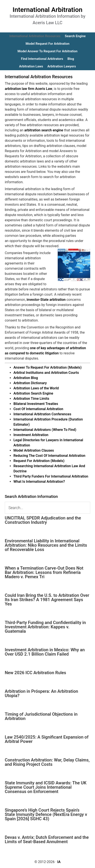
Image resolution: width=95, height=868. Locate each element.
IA (59, 862)
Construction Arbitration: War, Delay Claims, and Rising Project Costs (47, 762)
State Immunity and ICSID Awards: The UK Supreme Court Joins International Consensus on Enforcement (46, 787)
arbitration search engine (44, 130)
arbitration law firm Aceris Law (29, 89)
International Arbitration (47, 10)
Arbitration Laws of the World (36, 388)
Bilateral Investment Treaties (36, 404)
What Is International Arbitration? (39, 482)
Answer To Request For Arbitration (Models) (47, 367)
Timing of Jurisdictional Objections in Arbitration (41, 716)
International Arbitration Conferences (42, 414)
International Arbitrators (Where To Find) (45, 430)
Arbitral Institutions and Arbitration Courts (46, 373)
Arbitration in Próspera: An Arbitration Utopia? (41, 693)
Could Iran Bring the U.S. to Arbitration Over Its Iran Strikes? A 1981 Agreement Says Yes (47, 600)
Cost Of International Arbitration (38, 409)
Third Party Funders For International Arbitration (51, 476)
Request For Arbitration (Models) (39, 461)
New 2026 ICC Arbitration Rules (35, 673)
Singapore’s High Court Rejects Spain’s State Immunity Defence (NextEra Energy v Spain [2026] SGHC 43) (46, 814)
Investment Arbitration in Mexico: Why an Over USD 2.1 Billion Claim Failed (45, 652)
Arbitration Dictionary (30, 383)
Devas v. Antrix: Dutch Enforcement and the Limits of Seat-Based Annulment (47, 839)
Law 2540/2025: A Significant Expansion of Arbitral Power (47, 739)
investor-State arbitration (46, 300)
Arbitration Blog (26, 378)
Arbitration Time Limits (31, 399)
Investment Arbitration (31, 435)
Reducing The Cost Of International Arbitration (49, 456)
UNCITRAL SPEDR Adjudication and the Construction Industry (43, 520)
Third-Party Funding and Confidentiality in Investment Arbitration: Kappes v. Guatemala (45, 627)
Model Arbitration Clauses (34, 450)
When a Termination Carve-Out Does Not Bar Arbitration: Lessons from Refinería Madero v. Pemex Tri (44, 572)
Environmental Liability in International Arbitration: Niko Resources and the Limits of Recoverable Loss (46, 545)
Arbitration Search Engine (33, 393)
